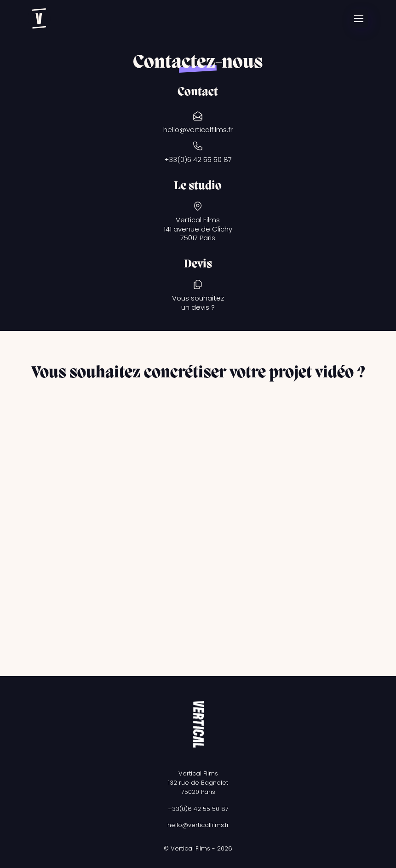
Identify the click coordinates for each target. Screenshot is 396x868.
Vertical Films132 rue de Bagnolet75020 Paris (198, 783)
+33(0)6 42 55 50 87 (198, 160)
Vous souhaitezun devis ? (198, 303)
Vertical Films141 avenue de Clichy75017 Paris (198, 229)
